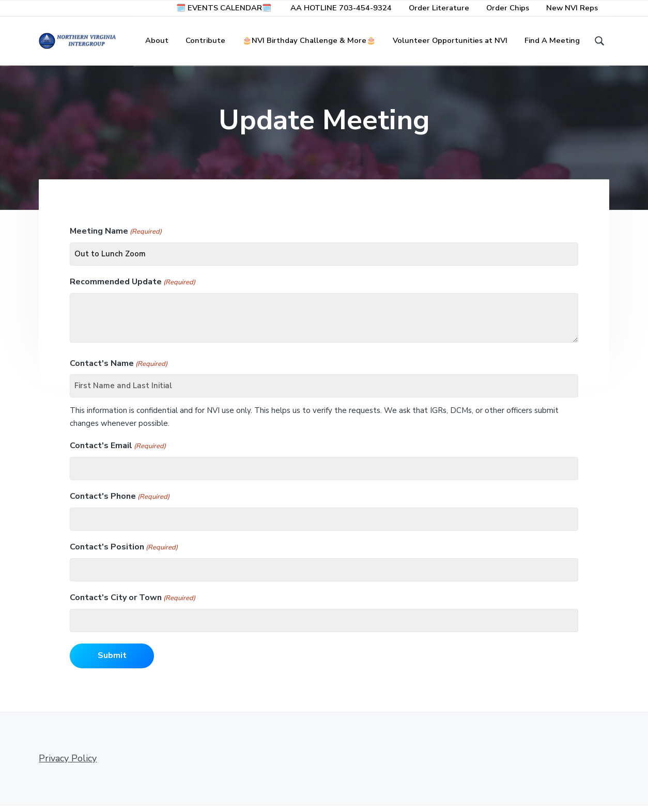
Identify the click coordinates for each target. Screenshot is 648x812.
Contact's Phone (120, 504)
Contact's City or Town (133, 605)
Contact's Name (119, 370)
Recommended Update (133, 289)
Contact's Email (118, 453)
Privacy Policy (68, 765)
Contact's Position (124, 554)
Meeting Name (116, 239)
